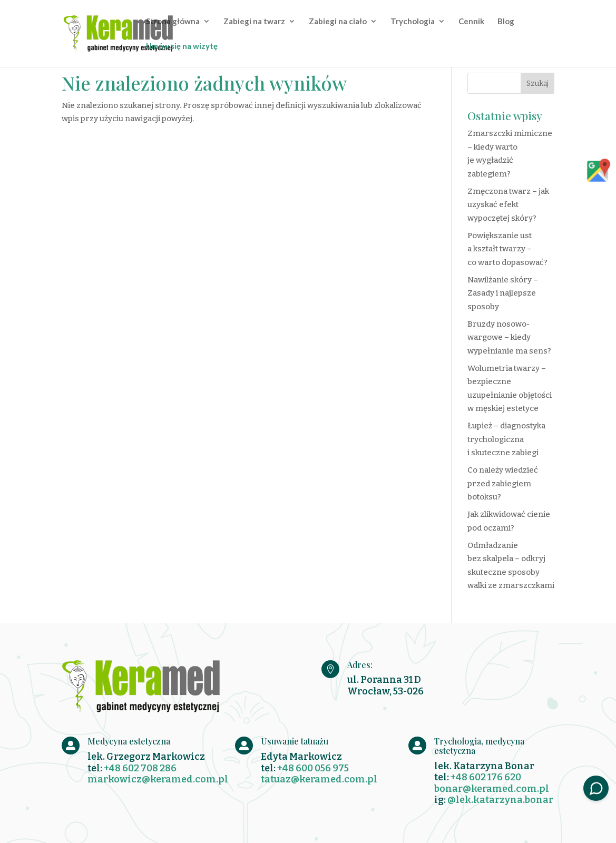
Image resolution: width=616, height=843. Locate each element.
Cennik (471, 22)
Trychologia (413, 22)
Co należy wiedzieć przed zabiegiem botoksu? (503, 483)
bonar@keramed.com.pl (492, 789)
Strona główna (173, 22)
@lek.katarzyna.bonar (500, 800)
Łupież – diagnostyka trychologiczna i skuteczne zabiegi (506, 439)
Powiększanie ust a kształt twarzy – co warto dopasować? (507, 249)
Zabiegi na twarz (254, 22)
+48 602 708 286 (140, 768)
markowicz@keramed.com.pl (158, 779)
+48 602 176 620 (486, 777)
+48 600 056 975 (313, 768)
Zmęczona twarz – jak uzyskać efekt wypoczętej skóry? (508, 205)
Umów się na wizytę (182, 46)
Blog (506, 22)
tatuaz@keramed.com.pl (319, 779)
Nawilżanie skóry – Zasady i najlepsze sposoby (503, 293)
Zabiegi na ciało (338, 22)
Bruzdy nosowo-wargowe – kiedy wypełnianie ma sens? (509, 337)
